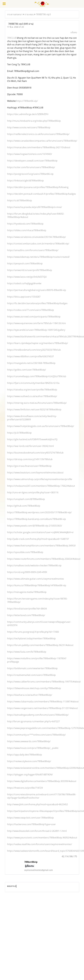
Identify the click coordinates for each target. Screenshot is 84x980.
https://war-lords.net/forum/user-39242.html (30, 446)
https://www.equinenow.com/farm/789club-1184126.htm (37, 323)
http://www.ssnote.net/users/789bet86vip (29, 127)
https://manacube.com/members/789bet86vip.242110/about (39, 147)
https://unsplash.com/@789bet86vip (26, 499)
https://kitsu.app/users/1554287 (24, 297)
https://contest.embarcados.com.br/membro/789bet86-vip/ (38, 244)
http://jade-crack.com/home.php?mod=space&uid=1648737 (38, 539)
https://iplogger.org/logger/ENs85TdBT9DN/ (30, 775)
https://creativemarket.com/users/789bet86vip (31, 675)
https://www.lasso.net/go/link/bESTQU (27, 277)
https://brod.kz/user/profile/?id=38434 (27, 609)
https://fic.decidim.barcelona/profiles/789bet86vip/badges (37, 303)
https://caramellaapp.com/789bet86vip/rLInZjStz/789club (37, 376)
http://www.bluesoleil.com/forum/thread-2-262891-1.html (37, 831)
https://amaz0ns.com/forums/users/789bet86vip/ (33, 250)
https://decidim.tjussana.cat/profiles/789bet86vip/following (38, 187)
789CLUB (12, 38)
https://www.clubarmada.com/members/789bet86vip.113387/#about (43, 702)
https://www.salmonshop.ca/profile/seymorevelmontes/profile (40, 479)
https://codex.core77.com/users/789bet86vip (31, 310)
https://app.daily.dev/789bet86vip (25, 755)
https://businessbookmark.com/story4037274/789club (35, 453)
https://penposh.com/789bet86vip (25, 264)
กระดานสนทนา (15, 14)
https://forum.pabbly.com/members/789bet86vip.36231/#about (40, 645)
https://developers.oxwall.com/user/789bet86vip (32, 161)
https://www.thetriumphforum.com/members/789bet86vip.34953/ (41, 546)
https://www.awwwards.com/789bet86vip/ (29, 741)
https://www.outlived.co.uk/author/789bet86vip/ (32, 396)
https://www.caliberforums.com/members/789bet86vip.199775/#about (44, 682)
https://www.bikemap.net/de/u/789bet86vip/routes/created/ (38, 257)
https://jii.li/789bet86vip (19, 433)
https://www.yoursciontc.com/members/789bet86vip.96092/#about (42, 838)
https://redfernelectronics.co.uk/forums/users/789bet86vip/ (38, 134)
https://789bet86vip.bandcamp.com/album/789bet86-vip (37, 519)
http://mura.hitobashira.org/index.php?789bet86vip (34, 121)
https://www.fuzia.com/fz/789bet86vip (27, 652)
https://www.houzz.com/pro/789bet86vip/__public (33, 748)
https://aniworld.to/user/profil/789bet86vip (30, 270)
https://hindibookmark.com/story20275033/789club (34, 350)
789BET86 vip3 (43, 14)
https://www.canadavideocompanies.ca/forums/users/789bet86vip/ (42, 141)
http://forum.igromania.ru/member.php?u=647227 (33, 721)
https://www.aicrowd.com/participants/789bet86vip (34, 317)
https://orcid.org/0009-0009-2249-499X (27, 572)
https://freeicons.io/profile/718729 (25, 788)
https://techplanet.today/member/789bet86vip (31, 638)
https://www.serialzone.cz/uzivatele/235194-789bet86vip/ (37, 237)
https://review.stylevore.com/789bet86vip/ (29, 761)
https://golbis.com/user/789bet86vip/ (27, 370)
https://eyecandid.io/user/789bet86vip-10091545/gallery (36, 330)
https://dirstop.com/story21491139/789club (30, 459)
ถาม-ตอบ (29, 14)
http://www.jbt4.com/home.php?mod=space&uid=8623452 (37, 804)
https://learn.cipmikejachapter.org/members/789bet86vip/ (38, 343)
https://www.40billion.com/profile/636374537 (30, 356)
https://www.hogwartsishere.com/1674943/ (30, 154)
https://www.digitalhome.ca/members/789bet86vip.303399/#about (42, 781)
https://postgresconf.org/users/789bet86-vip (30, 174)
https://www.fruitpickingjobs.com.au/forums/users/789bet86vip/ (41, 426)
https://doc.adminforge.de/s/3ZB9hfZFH (28, 114)
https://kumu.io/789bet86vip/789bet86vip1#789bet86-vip (37, 585)
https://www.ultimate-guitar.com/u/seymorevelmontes (36, 579)
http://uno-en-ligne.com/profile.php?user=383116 (33, 492)
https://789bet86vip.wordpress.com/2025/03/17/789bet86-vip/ (39, 512)
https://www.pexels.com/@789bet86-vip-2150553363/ (35, 526)
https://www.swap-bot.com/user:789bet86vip (30, 818)
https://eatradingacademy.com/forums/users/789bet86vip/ (38, 715)
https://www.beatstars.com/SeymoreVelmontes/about (35, 473)
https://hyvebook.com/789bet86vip (25, 224)
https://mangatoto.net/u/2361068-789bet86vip (31, 363)
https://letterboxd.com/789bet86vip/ (26, 615)
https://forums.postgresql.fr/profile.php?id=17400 (33, 632)
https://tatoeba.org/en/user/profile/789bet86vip (32, 390)
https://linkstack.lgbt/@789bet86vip (25, 181)
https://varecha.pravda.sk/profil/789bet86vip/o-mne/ (35, 207)
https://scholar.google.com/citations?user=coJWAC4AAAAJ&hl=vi (40, 532)
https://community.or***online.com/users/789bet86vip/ (36, 735)
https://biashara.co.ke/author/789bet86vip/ (30, 695)
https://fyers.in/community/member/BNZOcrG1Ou (33, 383)
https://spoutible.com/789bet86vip (25, 552)
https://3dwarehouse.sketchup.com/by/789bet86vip (34, 688)
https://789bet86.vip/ (27, 101)
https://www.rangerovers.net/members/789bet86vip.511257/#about (42, 708)
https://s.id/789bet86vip (20, 200)
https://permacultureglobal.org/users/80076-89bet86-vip (37, 290)
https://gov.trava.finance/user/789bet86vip (29, 466)
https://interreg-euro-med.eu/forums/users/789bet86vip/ (37, 403)
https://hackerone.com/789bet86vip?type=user (31, 824)
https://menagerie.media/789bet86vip (27, 592)
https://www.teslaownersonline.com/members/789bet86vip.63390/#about (46, 768)
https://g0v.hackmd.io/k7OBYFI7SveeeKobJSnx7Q (32, 439)
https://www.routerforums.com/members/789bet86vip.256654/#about (44, 559)
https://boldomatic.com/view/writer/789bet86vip (32, 668)
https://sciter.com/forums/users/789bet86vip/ (31, 167)
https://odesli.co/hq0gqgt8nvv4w (24, 283)
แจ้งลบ (74, 32)
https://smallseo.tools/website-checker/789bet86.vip (34, 565)
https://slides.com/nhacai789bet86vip (27, 230)
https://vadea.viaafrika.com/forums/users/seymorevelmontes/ (40, 844)
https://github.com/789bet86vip (24, 506)
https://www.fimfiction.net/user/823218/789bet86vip (34, 410)
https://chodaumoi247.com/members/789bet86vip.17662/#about (41, 486)
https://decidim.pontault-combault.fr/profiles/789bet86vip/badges (42, 194)
